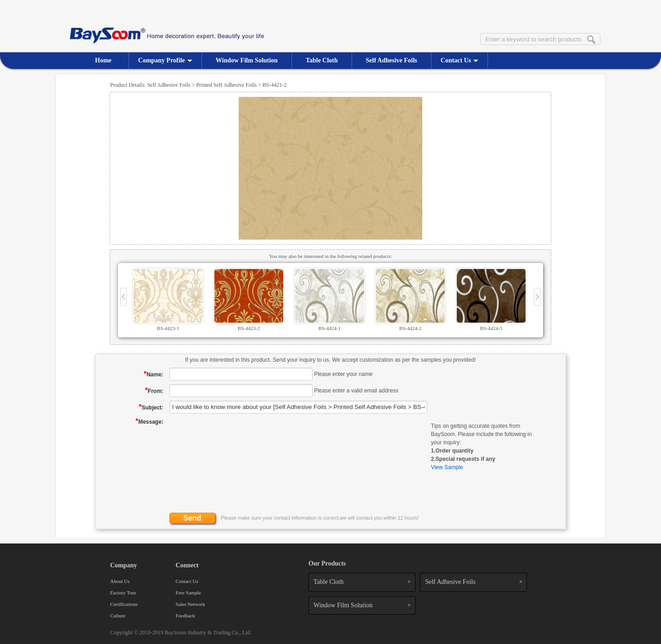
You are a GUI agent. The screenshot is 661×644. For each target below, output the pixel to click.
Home (103, 60)
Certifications (124, 604)
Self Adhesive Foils (392, 60)
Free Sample (188, 593)
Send (192, 518)
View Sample (447, 467)
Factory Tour (123, 593)
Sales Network (190, 604)
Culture (118, 616)
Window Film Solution (247, 60)
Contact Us (460, 60)
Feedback (185, 616)
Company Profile (165, 60)
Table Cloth (322, 60)
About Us (120, 581)
